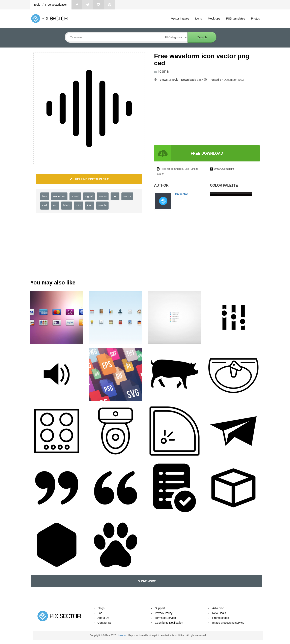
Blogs (101, 608)
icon (90, 205)
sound (75, 196)
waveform (59, 196)
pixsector (122, 635)
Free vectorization (56, 5)
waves (103, 196)
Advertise (218, 608)
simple (102, 205)
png (115, 196)
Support (160, 608)
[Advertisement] (188, 114)
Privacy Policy (164, 613)
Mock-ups (214, 19)
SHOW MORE (146, 581)
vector (127, 196)
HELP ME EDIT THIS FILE (89, 179)
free (45, 196)
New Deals (219, 613)
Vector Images (180, 19)
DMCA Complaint (224, 169)
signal (89, 196)
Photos (255, 19)
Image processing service (228, 623)
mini (79, 205)
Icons (198, 19)
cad (45, 205)
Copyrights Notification (169, 623)
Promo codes (221, 618)
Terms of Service (165, 618)
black (67, 205)
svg (55, 205)
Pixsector (182, 194)
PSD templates (236, 19)
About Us (103, 618)
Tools (37, 5)
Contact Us (104, 623)
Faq (100, 613)
